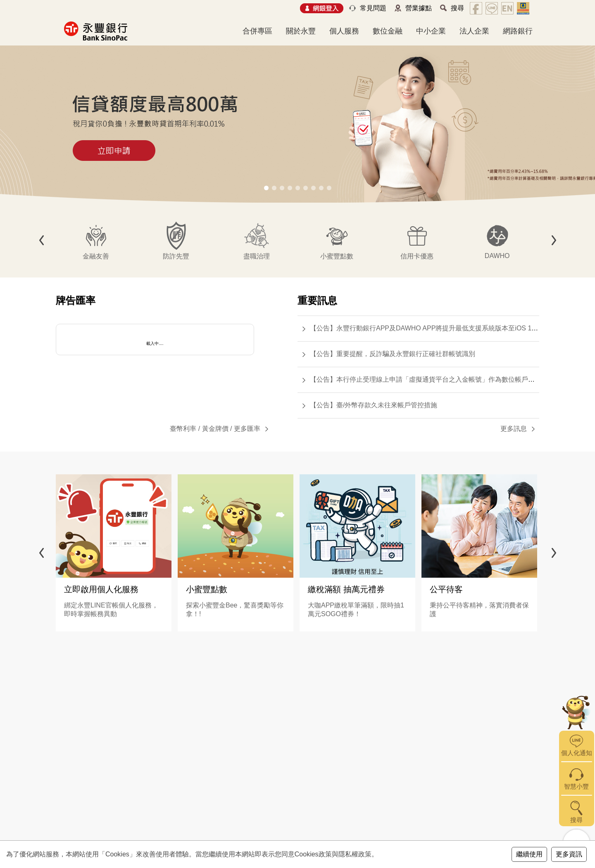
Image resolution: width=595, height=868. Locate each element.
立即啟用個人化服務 (101, 589)
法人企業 (474, 31)
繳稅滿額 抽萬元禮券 (346, 589)
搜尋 (457, 8)
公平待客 (446, 589)
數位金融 (388, 31)
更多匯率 (247, 429)
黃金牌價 (215, 429)
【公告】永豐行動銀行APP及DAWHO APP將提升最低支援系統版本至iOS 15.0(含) (431, 328)
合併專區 (257, 31)
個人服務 (344, 31)
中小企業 (431, 31)
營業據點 (419, 8)
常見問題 (373, 8)
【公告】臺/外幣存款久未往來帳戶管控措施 (374, 405)
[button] (266, 188)
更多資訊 (569, 854)
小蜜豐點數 (207, 589)
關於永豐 (301, 31)
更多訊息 (514, 429)
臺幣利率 (183, 429)
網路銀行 (518, 31)
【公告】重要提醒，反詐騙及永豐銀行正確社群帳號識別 (393, 354)
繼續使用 (529, 854)
